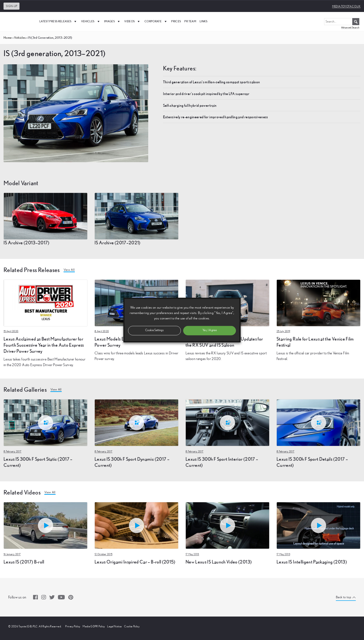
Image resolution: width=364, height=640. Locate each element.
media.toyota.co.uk (346, 6)
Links (204, 21)
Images (112, 21)
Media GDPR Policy (94, 626)
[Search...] (342, 22)
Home (8, 38)
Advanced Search (350, 27)
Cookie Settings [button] (154, 330)
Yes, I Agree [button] (210, 330)
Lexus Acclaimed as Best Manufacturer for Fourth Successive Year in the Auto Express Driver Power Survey (44, 345)
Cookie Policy (132, 626)
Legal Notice (114, 626)
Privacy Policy (73, 626)
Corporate (156, 21)
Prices (176, 21)
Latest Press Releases (59, 21)
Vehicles (91, 21)
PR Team (190, 21)
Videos (133, 21)
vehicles (20, 38)
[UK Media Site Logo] (19, 21)
